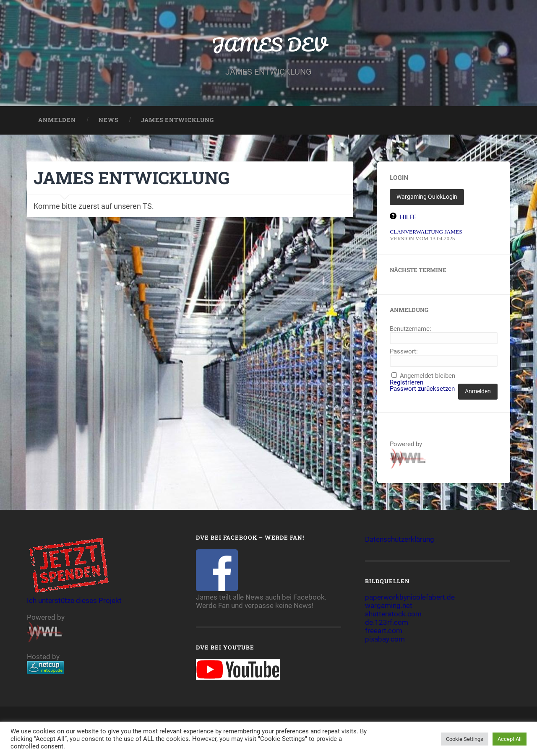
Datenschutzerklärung (400, 539)
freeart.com (384, 631)
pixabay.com (385, 639)
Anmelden (57, 120)
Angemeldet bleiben (428, 376)
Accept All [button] (510, 739)
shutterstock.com (393, 614)
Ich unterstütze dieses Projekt (74, 596)
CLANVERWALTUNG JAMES (426, 232)
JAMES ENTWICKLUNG (177, 120)
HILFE (408, 217)
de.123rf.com (387, 622)
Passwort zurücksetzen (422, 389)
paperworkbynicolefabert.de (410, 597)
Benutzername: (411, 329)
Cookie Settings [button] (465, 739)
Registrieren (407, 383)
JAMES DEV (269, 44)
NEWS (108, 120)
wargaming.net (389, 605)
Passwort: (404, 352)
